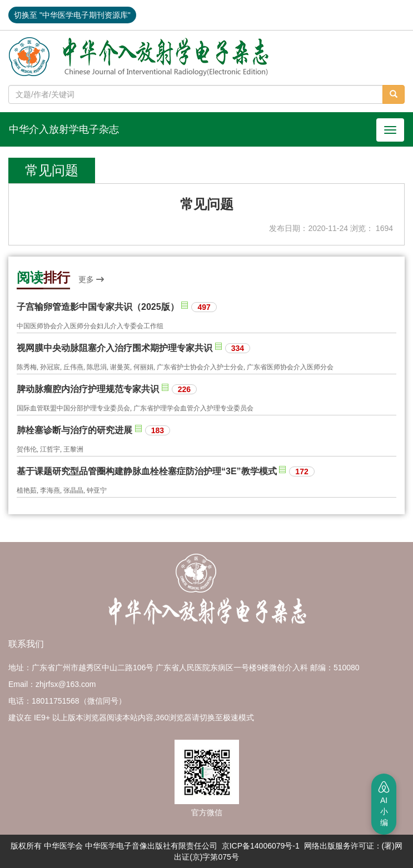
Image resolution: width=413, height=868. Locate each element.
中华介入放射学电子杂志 (64, 129)
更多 (91, 279)
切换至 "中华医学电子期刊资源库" (72, 15)
